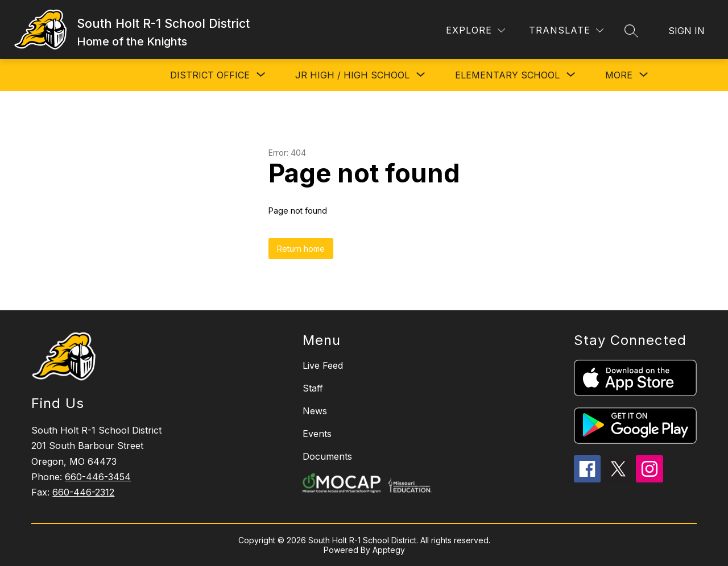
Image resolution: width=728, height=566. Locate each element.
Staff (313, 388)
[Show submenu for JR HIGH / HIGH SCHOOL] (352, 75)
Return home (301, 249)
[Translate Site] (566, 30)
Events (317, 434)
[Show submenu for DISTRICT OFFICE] (210, 75)
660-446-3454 (98, 477)
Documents (327, 456)
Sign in (686, 31)
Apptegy (389, 550)
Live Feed (323, 365)
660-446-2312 (83, 492)
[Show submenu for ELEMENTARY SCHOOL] (507, 75)
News (315, 411)
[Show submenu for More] (619, 75)
